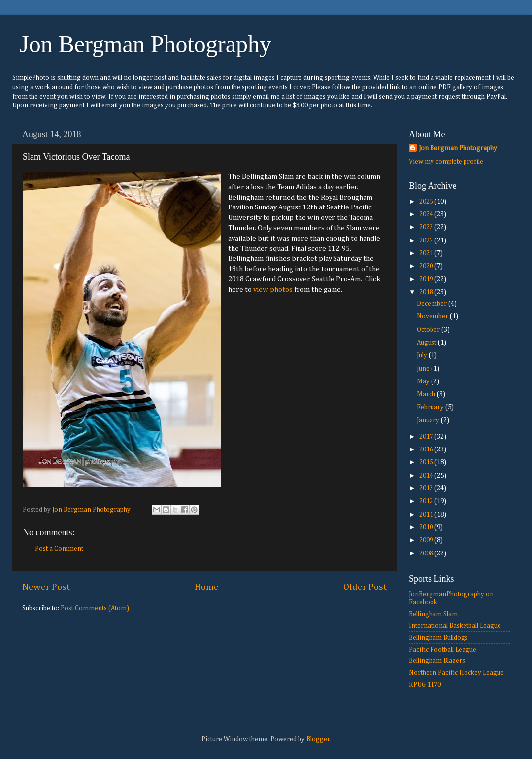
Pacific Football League (443, 650)
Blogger (318, 739)
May (424, 381)
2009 (427, 540)
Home (207, 587)
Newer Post (46, 587)
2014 (427, 476)
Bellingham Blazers (437, 661)
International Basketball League (455, 626)
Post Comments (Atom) (95, 608)
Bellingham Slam (433, 614)
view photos (273, 290)
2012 (427, 501)
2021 (427, 253)
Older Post (365, 587)
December (432, 304)
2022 (427, 241)
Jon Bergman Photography (146, 44)
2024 (427, 214)
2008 (427, 553)
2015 (427, 462)
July (423, 355)
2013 (427, 488)
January (429, 420)
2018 (427, 292)
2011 (427, 515)
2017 (427, 437)
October (429, 330)
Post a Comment (59, 549)
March (427, 394)
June (424, 369)
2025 (427, 202)
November (433, 316)
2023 (427, 227)
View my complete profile (446, 162)
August (427, 343)
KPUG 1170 (425, 685)
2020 (427, 266)
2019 (427, 279)
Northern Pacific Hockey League (456, 673)
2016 (427, 449)
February (431, 407)
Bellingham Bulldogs (438, 638)
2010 (427, 527)
